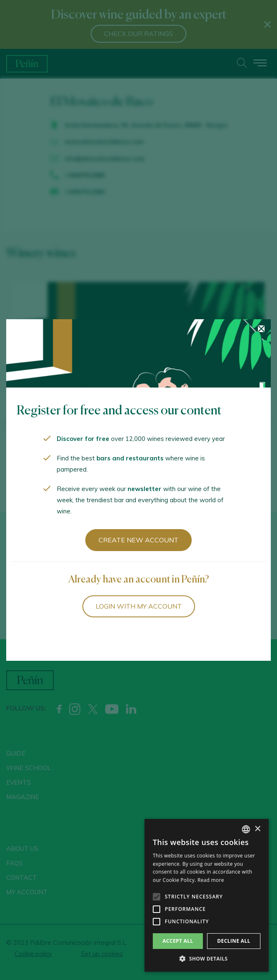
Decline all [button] (234, 941)
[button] (207, 959)
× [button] (257, 829)
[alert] (207, 895)
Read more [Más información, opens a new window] (211, 880)
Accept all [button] (178, 941)
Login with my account (139, 606)
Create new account (138, 540)
